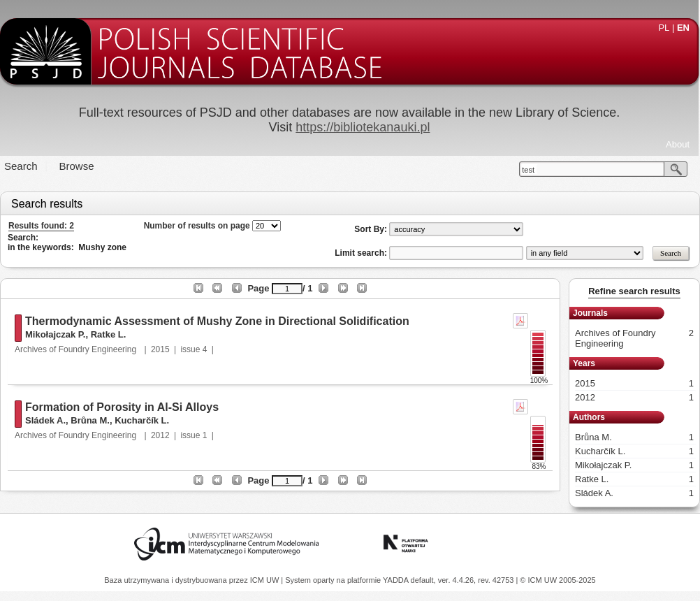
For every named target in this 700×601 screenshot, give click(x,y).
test (528, 170)
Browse (77, 166)
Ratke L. (109, 334)
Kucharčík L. (142, 420)
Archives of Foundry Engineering (76, 349)
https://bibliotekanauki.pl (363, 127)
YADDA (397, 580)
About (678, 144)
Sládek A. (45, 420)
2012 (160, 435)
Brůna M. (90, 420)
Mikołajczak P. (55, 334)
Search (21, 166)
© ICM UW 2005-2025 (557, 580)
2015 (160, 349)
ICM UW (266, 580)
